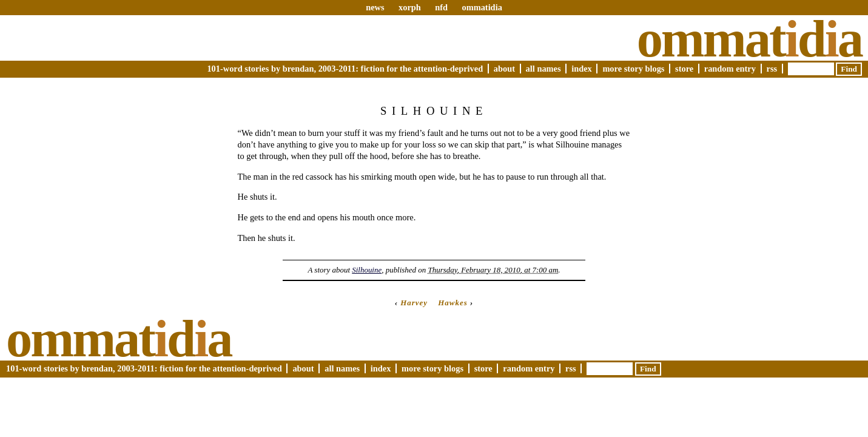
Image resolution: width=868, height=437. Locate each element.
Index (582, 69)
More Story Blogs (633, 69)
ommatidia (482, 7)
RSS (772, 69)
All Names (543, 69)
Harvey (414, 303)
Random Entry (730, 69)
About (504, 69)
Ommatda (749, 39)
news (375, 7)
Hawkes (453, 303)
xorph (410, 7)
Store (684, 69)
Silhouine (367, 270)
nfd (441, 7)
